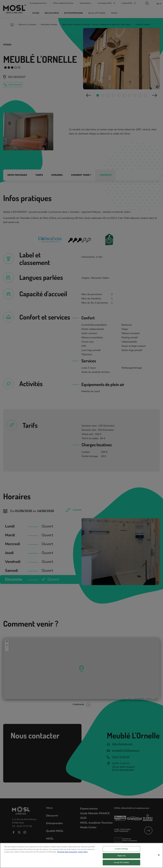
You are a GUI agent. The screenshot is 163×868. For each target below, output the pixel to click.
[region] (81, 855)
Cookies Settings (121, 849)
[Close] (159, 855)
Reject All (121, 856)
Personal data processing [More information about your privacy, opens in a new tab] (67, 852)
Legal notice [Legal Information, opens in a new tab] (83, 852)
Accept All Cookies (121, 862)
